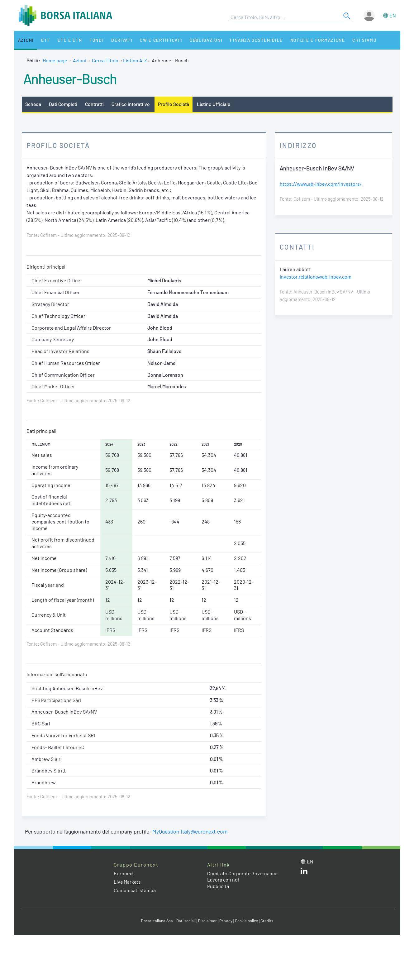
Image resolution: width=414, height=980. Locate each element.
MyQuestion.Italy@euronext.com (190, 831)
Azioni (25, 40)
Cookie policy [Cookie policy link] (246, 921)
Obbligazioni (200, 40)
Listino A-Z (135, 60)
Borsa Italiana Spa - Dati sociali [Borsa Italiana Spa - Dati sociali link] (168, 921)
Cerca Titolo (105, 60)
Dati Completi (63, 104)
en (393, 15)
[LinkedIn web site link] (304, 872)
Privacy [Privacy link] (226, 921)
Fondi (93, 40)
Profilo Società (174, 104)
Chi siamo (357, 40)
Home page (55, 60)
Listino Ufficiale (215, 104)
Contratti (94, 104)
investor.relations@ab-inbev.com (316, 277)
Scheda (33, 104)
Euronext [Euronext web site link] (124, 873)
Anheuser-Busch (70, 78)
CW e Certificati (156, 40)
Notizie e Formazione (311, 40)
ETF (44, 40)
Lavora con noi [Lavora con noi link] (223, 880)
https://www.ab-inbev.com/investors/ (321, 184)
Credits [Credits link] (267, 921)
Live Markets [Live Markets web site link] (128, 882)
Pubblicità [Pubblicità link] (218, 886)
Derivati (117, 40)
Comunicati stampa (135, 890)
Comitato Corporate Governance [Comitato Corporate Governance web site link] (243, 873)
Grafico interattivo (131, 104)
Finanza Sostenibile (250, 40)
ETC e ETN (67, 40)
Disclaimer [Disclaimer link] (207, 921)
